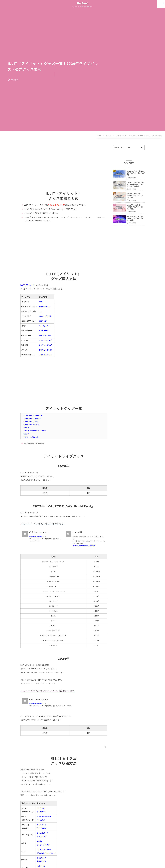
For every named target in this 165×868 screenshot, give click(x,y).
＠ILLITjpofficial (45, 326)
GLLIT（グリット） (46, 316)
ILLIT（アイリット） (28, 285)
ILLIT (41, 302)
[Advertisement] (64, 167)
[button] (161, 4)
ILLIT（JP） (43, 321)
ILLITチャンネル (45, 335)
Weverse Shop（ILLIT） (37, 536)
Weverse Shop (44, 306)
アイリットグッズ (45, 340)
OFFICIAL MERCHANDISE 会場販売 (84, 546)
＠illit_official (44, 331)
